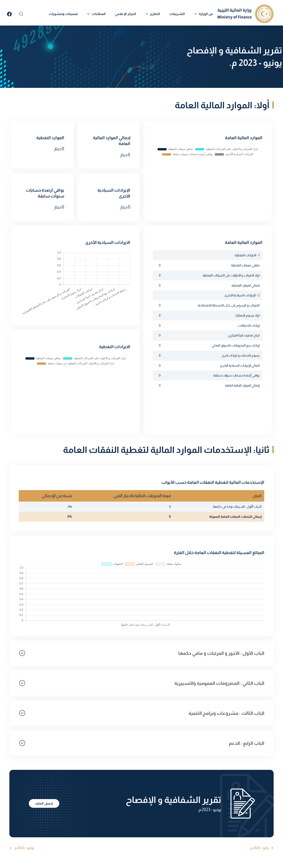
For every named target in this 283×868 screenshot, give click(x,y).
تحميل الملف (44, 803)
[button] (21, 14)
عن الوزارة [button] (204, 14)
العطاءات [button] (96, 14)
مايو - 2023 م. (259, 848)
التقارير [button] (153, 14)
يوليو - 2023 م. (24, 848)
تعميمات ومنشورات (63, 14)
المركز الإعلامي (126, 14)
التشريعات (177, 14)
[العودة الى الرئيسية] (246, 14)
